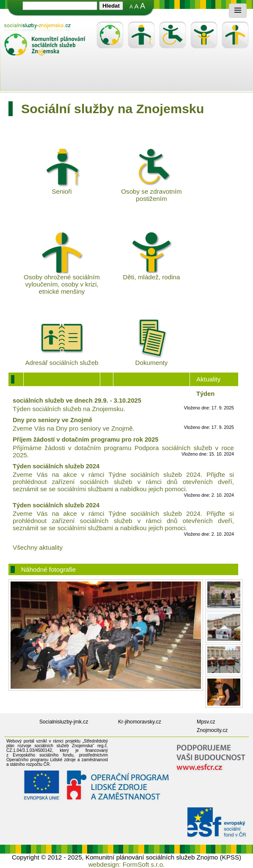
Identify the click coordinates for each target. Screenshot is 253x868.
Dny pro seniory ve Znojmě (52, 420)
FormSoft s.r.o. (144, 864)
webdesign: (105, 864)
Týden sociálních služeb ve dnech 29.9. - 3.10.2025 (114, 397)
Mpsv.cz (206, 722)
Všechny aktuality (38, 547)
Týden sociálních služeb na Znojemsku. (69, 409)
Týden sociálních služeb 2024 (56, 466)
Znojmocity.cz (212, 730)
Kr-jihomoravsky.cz (140, 722)
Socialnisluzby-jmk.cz (64, 722)
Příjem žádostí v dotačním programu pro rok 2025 (86, 440)
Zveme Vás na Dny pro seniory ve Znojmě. (74, 428)
